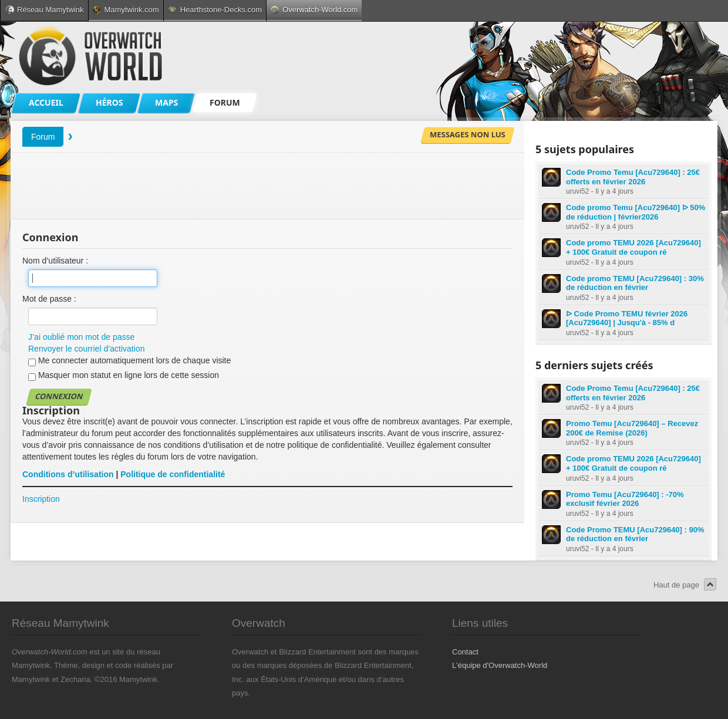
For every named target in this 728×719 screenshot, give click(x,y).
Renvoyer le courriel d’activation (86, 349)
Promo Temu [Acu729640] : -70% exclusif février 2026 (625, 499)
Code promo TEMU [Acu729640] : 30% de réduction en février (635, 283)
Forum (43, 137)
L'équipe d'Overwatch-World (500, 665)
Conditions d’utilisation (68, 474)
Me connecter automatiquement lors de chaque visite (129, 361)
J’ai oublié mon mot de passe (81, 337)
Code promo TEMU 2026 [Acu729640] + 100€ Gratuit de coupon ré (633, 247)
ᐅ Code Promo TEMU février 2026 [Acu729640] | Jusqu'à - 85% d (627, 318)
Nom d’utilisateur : (55, 261)
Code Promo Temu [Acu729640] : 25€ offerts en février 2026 (633, 177)
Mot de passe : (49, 299)
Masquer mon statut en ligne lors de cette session (124, 376)
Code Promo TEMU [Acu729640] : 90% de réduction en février (635, 534)
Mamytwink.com (126, 10)
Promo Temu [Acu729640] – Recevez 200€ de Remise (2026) (632, 428)
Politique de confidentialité (173, 474)
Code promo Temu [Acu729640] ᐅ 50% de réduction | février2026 (636, 212)
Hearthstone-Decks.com (215, 10)
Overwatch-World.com (314, 10)
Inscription (41, 499)
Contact (465, 652)
